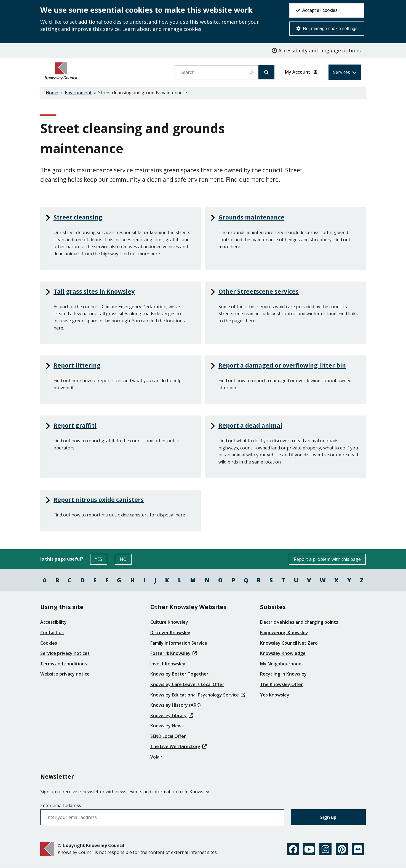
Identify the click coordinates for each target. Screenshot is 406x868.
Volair (156, 757)
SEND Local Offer (168, 736)
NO (126, 560)
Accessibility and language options (316, 50)
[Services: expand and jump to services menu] (345, 72)
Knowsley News (167, 726)
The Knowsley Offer (281, 684)
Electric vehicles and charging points (299, 622)
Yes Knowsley (275, 695)
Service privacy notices (65, 653)
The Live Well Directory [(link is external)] (178, 746)
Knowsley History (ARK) (176, 705)
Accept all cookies (317, 10)
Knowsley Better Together (179, 674)
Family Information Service (179, 643)
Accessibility (54, 622)
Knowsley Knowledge (283, 653)
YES (101, 560)
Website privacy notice (65, 674)
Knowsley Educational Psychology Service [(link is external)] (198, 695)
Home (52, 93)
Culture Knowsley (169, 622)
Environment (78, 93)
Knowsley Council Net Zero (289, 643)
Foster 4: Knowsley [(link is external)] (174, 653)
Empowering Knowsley (284, 633)
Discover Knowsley (170, 633)
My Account (298, 72)
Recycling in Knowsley (283, 674)
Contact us (52, 633)
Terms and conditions (64, 664)
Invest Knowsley (168, 664)
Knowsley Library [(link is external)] (172, 716)
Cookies (49, 643)
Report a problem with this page (327, 559)
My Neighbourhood (281, 664)
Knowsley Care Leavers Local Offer (187, 684)
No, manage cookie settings (327, 29)
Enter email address (61, 805)
